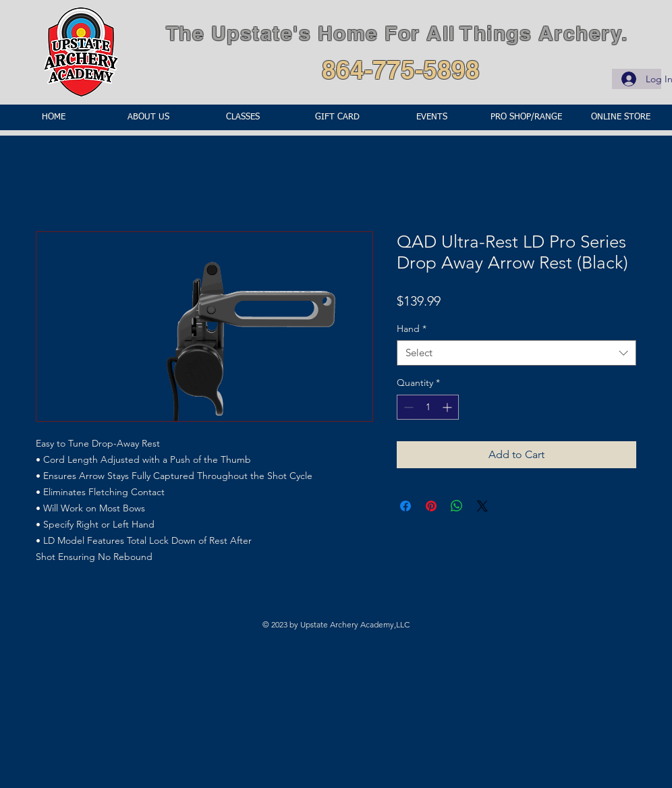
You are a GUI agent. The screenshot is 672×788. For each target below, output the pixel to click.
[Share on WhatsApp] (457, 506)
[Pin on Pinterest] (431, 506)
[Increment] (448, 407)
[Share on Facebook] (405, 506)
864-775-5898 (401, 69)
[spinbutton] (428, 407)
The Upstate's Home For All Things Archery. (397, 33)
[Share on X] (482, 506)
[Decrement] (407, 407)
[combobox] (516, 353)
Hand (412, 329)
